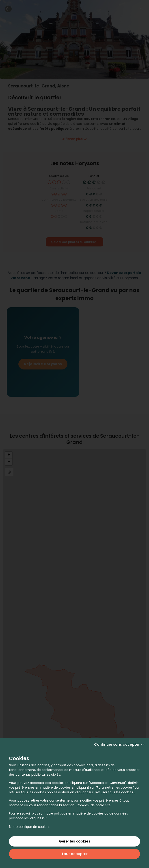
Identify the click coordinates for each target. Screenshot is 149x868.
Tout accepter (74, 854)
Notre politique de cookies (30, 827)
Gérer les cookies (75, 841)
